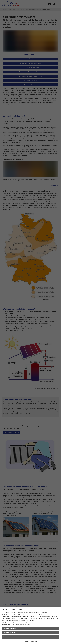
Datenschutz (34, 641)
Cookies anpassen (8, 637)
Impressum (27, 641)
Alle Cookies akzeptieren (9, 629)
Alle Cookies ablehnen (9, 633)
